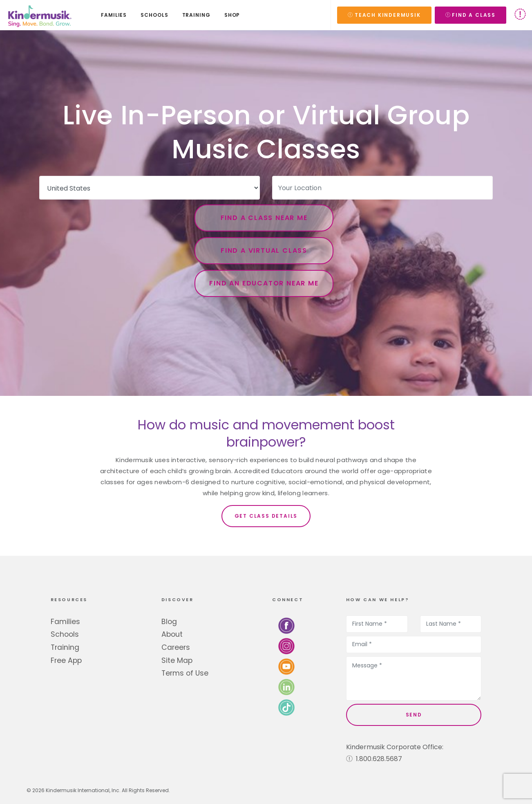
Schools (65, 634)
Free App (66, 660)
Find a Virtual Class (264, 250)
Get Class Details (266, 516)
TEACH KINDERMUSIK (384, 15)
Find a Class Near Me (264, 218)
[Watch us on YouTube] (286, 666)
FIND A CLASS (471, 15)
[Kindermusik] (39, 15)
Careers (176, 647)
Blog (169, 622)
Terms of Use (185, 673)
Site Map (177, 660)
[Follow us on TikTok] (286, 707)
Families (65, 622)
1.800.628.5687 (374, 759)
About (172, 634)
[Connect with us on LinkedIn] (286, 686)
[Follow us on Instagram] (286, 646)
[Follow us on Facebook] (286, 625)
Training (65, 647)
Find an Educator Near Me (264, 283)
